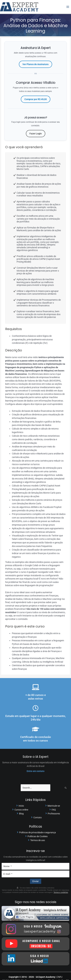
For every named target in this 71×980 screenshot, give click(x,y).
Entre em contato (36, 771)
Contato (38, 817)
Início (21, 806)
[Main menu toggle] (68, 7)
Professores (54, 814)
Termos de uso (38, 840)
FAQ (54, 810)
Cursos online (21, 810)
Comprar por (36, 99)
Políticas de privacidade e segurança (38, 832)
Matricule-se (54, 806)
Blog (21, 814)
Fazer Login (36, 134)
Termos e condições (61, 892)
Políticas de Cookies (38, 836)
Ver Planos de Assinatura (35, 64)
